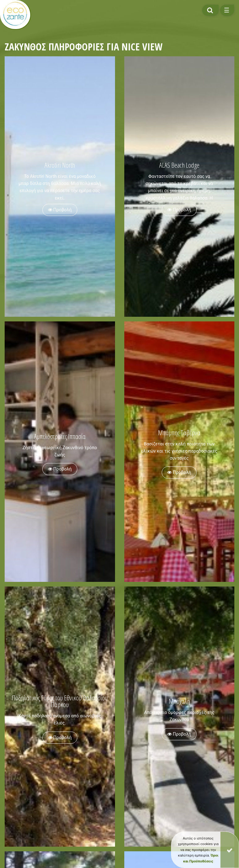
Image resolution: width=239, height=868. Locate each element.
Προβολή (60, 210)
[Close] (230, 850)
